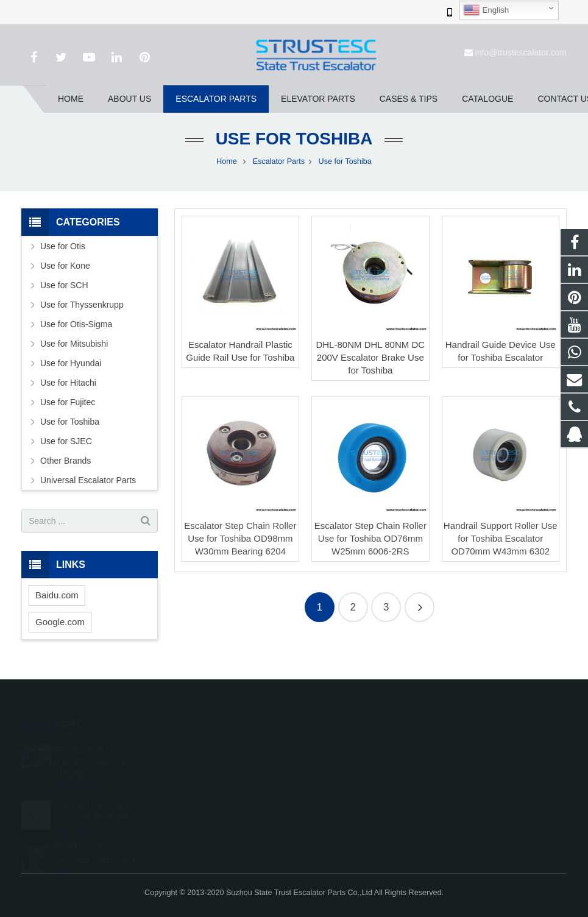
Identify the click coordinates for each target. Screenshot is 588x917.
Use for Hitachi (68, 383)
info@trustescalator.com (521, 52)
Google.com (60, 622)
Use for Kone (65, 266)
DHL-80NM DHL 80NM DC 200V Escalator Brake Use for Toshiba (370, 357)
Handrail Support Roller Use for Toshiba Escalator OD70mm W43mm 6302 (501, 538)
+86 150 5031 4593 (348, 782)
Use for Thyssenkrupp (82, 305)
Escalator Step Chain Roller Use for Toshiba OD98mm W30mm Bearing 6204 (240, 538)
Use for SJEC (66, 441)
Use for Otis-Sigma (76, 324)
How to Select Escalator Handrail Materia (90, 745)
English (486, 10)
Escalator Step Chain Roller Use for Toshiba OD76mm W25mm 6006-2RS (370, 538)
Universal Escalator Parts (88, 480)
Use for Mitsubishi (74, 344)
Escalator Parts (279, 161)
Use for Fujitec (68, 402)
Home (227, 161)
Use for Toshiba (294, 139)
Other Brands (66, 461)
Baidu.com (57, 595)
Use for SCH (64, 285)
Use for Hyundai (71, 363)
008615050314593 (348, 764)
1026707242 (338, 746)
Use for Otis (63, 246)
